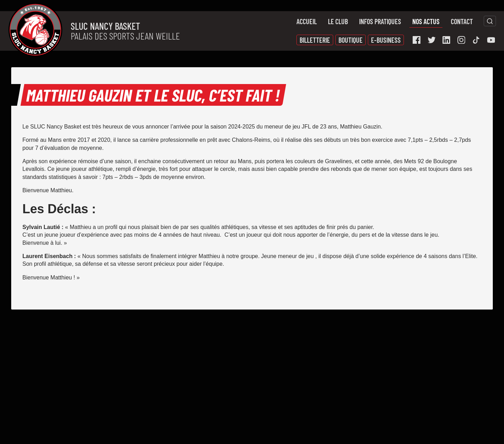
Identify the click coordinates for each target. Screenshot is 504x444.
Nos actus (426, 21)
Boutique (351, 40)
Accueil (307, 21)
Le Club (338, 21)
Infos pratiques (380, 21)
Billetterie (315, 40)
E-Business (386, 40)
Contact (462, 21)
